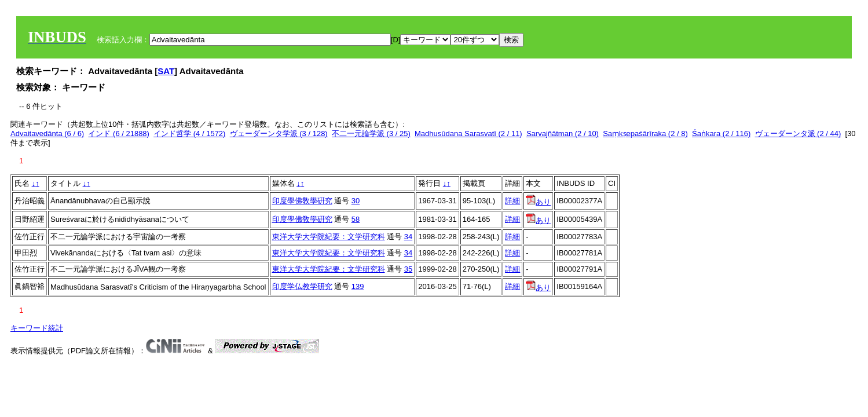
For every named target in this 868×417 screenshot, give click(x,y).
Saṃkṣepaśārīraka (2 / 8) (645, 133)
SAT (166, 71)
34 (408, 237)
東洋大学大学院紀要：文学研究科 (329, 237)
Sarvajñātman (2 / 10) (563, 133)
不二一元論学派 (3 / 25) (371, 133)
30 (356, 201)
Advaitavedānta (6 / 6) (47, 133)
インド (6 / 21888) (119, 133)
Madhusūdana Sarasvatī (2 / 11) (468, 133)
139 (358, 286)
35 (408, 269)
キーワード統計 (37, 328)
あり (538, 202)
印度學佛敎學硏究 (302, 201)
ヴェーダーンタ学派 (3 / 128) (279, 133)
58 (356, 219)
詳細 (512, 201)
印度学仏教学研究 (302, 286)
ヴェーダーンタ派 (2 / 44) (798, 133)
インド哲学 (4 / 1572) (189, 133)
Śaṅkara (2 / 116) (721, 133)
